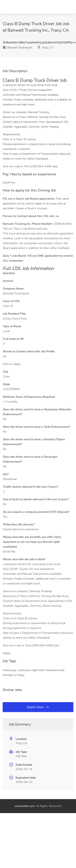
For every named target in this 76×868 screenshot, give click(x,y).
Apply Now (38, 707)
